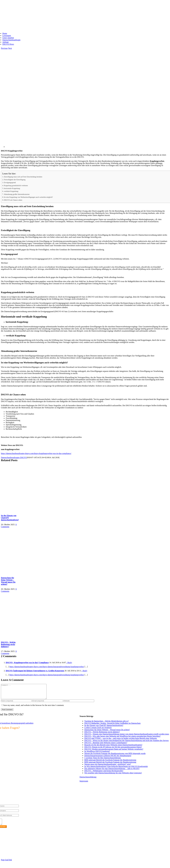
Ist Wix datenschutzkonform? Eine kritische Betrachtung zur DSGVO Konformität (116, 769)
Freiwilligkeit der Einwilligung (15, 180)
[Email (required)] (48, 704)
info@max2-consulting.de (14, 852)
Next (10, 48)
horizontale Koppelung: (12, 188)
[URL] (79, 704)
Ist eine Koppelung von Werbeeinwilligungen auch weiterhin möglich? (28, 197)
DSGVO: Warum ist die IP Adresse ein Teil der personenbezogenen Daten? (113, 750)
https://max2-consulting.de (50, 856)
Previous (4, 48)
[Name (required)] (16, 704)
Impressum (84, 784)
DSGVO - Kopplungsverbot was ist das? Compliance (27, 663)
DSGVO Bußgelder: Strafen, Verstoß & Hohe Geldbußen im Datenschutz (112, 726)
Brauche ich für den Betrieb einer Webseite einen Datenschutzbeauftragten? (113, 748)
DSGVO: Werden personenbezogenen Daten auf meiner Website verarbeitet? (114, 752)
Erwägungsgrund (10, 182)
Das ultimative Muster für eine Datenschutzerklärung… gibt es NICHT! (112, 771)
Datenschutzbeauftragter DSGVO (14, 458)
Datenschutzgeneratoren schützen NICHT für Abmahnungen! (108, 758)
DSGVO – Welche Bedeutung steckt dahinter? (8, 644)
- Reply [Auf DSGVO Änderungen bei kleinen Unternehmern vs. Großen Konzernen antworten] (84, 671)
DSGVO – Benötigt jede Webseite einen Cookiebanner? (106, 746)
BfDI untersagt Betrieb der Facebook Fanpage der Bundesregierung (110, 763)
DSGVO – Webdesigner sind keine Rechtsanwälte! (104, 774)
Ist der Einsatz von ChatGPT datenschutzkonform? (104, 728)
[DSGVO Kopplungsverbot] (78, 147)
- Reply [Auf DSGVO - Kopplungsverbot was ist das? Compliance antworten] (69, 663)
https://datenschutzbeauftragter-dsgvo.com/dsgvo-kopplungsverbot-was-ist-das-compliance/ (36, 453)
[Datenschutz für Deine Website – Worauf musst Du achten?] (31, 573)
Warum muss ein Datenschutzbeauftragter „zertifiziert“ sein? (108, 767)
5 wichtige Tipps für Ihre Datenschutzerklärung (102, 761)
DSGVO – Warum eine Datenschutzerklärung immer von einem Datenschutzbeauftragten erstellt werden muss (127, 737)
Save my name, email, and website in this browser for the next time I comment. (34, 708)
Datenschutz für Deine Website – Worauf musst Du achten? (8, 581)
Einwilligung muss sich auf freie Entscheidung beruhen (23, 177)
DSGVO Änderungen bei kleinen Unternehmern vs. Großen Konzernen (35, 671)
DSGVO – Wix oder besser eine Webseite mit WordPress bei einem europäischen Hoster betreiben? (122, 739)
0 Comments (9, 526)
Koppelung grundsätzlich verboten (16, 185)
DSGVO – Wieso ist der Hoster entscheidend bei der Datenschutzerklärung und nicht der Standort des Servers (127, 743)
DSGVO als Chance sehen (13, 200)
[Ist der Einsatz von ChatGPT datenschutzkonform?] (31, 511)
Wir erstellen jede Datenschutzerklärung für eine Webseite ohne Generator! (113, 776)
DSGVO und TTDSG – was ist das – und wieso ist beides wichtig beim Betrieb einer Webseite (121, 741)
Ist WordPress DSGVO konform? (97, 754)
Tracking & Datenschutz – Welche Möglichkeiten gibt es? (107, 724)
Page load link (6, 864)
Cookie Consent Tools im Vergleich (98, 730)
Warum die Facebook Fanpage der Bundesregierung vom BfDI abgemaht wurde (115, 756)
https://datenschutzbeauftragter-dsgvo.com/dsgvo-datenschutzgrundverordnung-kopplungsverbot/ (47, 667)
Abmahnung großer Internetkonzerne (17, 194)
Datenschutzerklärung (88, 780)
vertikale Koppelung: (11, 191)
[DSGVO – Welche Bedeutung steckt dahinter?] (31, 638)
